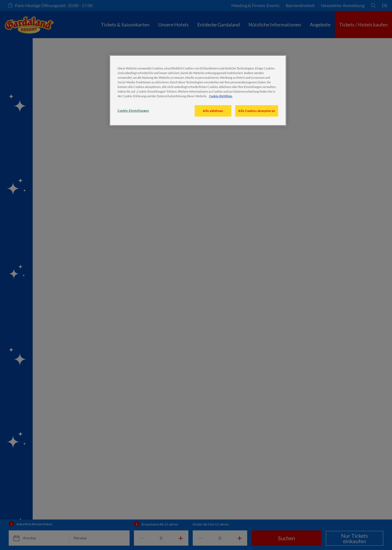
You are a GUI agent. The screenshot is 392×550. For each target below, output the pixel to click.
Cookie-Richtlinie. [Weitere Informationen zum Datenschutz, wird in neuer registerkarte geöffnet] (221, 96)
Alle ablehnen (213, 111)
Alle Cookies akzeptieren (257, 111)
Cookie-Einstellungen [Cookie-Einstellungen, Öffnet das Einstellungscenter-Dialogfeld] (133, 110)
